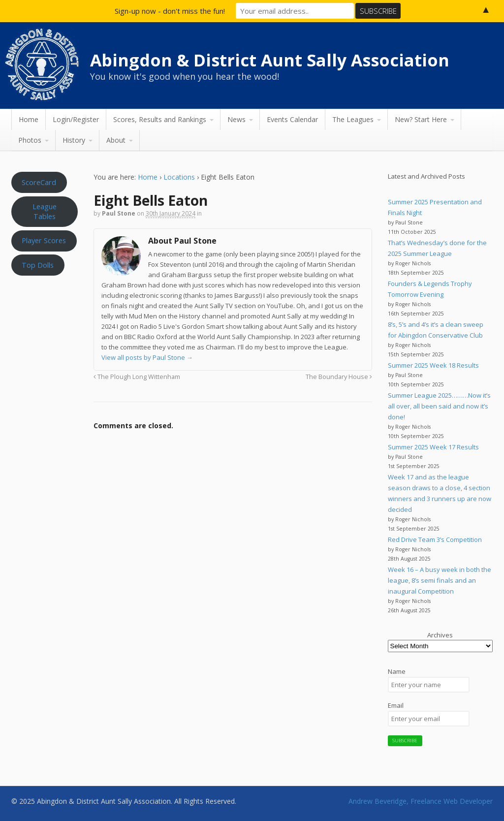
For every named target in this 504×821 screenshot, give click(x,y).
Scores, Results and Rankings (160, 119)
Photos (30, 140)
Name (397, 671)
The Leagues (353, 119)
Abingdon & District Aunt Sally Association (270, 60)
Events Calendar (292, 119)
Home (29, 119)
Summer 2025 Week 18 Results (433, 365)
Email (396, 705)
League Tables (45, 211)
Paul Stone (119, 213)
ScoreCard (39, 182)
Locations (179, 177)
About (116, 140)
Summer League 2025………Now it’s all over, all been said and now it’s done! (439, 406)
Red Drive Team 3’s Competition (435, 539)
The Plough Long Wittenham (137, 377)
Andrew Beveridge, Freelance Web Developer (421, 801)
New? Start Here (421, 119)
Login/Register (76, 119)
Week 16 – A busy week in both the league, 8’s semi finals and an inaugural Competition (440, 580)
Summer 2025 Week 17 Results (433, 447)
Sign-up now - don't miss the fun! (170, 11)
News (236, 119)
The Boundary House (339, 377)
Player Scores (44, 240)
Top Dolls (38, 265)
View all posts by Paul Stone (147, 357)
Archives (440, 635)
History (74, 140)
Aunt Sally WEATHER (45, 327)
